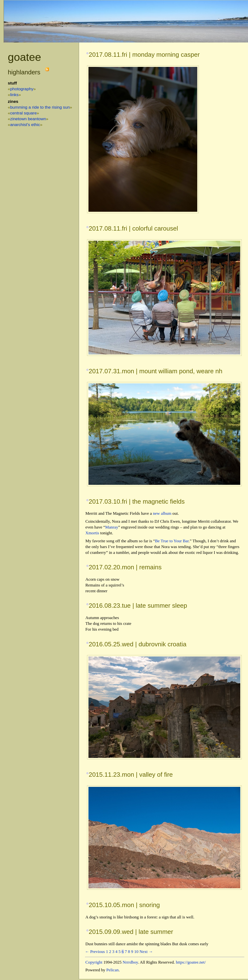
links (14, 95)
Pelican (113, 970)
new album (162, 513)
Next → (146, 952)
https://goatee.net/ (191, 962)
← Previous (95, 952)
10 (136, 952)
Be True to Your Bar (172, 541)
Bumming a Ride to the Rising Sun (40, 107)
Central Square (23, 113)
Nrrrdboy (130, 962)
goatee (24, 57)
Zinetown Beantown (28, 119)
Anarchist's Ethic (25, 125)
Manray (112, 527)
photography (22, 89)
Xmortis (92, 533)
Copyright (94, 962)
